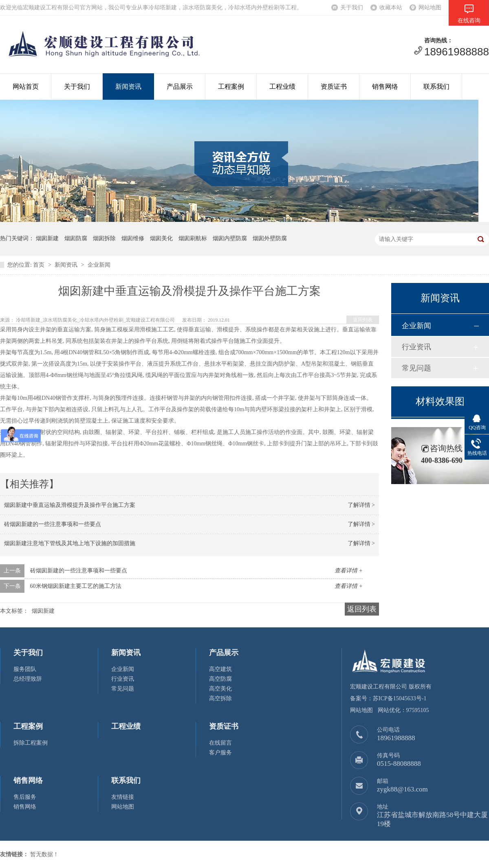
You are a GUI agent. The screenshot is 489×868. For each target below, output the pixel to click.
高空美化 (220, 689)
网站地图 (430, 8)
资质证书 (334, 87)
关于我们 (352, 8)
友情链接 (123, 797)
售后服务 (25, 797)
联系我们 (436, 87)
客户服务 (220, 753)
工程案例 (231, 87)
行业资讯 (416, 347)
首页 (39, 265)
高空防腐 (220, 679)
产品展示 (180, 87)
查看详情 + (349, 571)
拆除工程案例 (31, 743)
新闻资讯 (128, 87)
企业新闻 (99, 265)
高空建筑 (220, 669)
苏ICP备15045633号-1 (400, 698)
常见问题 (416, 368)
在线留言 (220, 743)
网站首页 (26, 87)
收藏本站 (391, 8)
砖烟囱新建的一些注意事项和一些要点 (53, 524)
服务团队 (25, 669)
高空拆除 (220, 698)
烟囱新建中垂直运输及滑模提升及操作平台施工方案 (70, 505)
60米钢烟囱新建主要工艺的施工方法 (76, 586)
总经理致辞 (28, 679)
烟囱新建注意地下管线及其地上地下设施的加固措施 (70, 543)
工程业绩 (282, 87)
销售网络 (385, 87)
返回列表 (363, 320)
